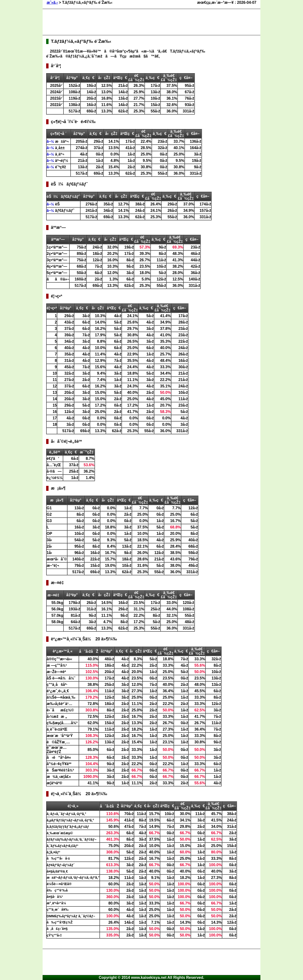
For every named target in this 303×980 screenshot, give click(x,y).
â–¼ (51, 141)
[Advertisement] (132, 22)
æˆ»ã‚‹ (52, 2)
